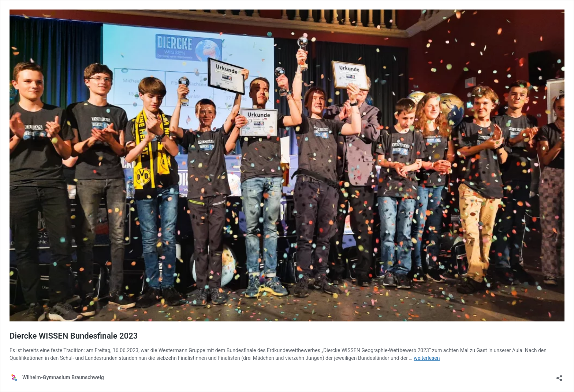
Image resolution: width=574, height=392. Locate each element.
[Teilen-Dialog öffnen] (559, 376)
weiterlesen (427, 358)
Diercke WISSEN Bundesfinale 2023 (74, 336)
